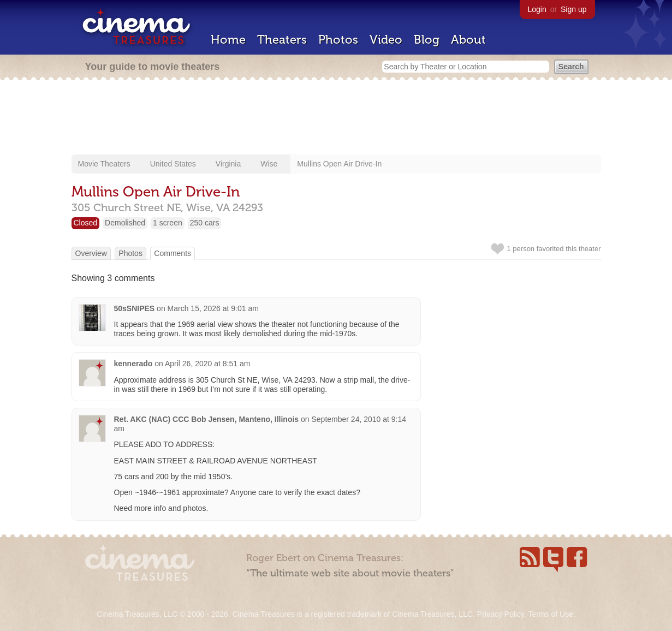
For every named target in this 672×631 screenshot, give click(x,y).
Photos (338, 40)
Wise (269, 164)
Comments (173, 253)
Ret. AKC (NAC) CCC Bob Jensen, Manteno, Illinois (207, 419)
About (468, 40)
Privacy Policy (501, 614)
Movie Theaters (104, 164)
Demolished (125, 223)
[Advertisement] (336, 118)
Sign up (573, 9)
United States (173, 164)
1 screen (168, 223)
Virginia (228, 164)
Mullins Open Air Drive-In (339, 164)
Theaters (282, 40)
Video (386, 40)
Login (537, 9)
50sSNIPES (135, 308)
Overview (91, 253)
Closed (86, 223)
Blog (427, 40)
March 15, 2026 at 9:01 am (213, 308)
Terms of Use (550, 614)
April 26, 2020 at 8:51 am (207, 364)
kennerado (133, 364)
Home (228, 40)
